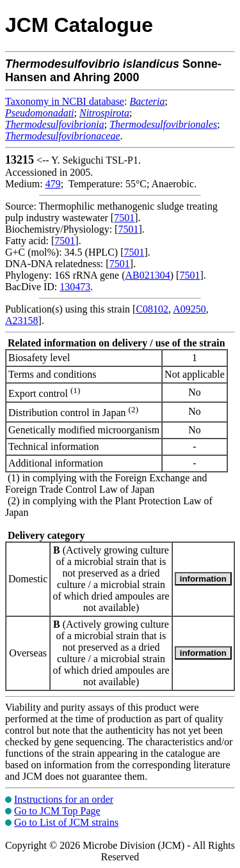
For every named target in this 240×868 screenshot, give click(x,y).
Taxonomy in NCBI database (65, 101)
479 (53, 184)
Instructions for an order (64, 799)
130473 (75, 287)
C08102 (152, 309)
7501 (124, 218)
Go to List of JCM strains (66, 822)
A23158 (22, 321)
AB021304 (148, 275)
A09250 (189, 309)
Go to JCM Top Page (57, 811)
